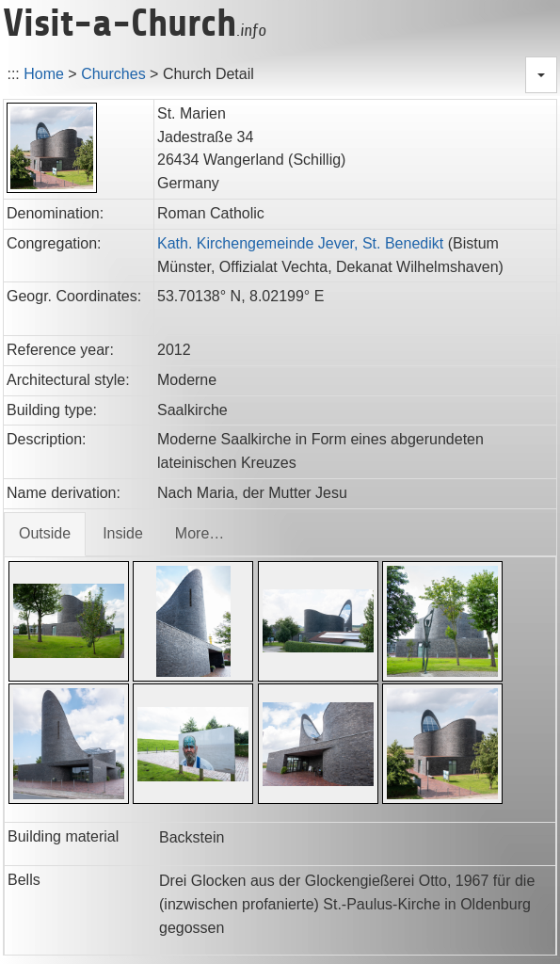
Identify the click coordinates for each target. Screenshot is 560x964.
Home (44, 74)
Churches (113, 74)
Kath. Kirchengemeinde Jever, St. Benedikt (300, 243)
